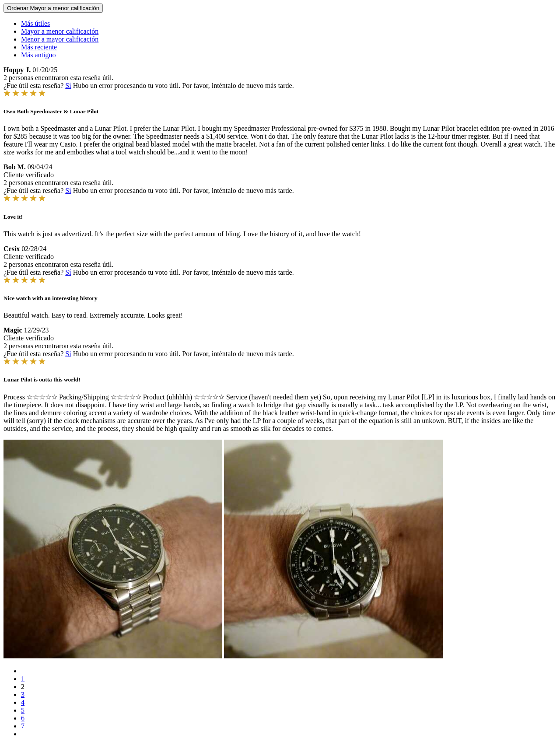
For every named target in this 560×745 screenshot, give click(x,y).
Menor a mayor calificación (60, 39)
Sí (68, 86)
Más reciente (39, 47)
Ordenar (53, 8)
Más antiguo (38, 55)
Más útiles (35, 23)
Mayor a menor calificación (60, 31)
